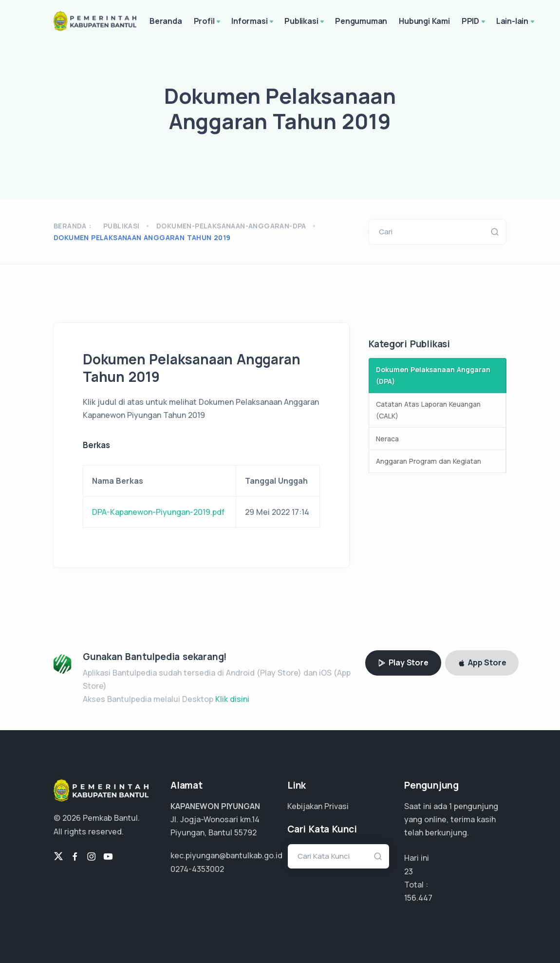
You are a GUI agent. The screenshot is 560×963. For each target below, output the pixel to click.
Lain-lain (516, 22)
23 (409, 871)
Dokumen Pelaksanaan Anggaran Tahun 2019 (142, 237)
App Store (482, 662)
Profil (208, 22)
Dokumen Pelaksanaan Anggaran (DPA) (433, 375)
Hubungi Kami (424, 21)
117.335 (417, 898)
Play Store (403, 662)
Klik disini (232, 699)
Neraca (387, 439)
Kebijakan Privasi (318, 806)
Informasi (253, 22)
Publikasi (305, 22)
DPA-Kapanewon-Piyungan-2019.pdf (158, 512)
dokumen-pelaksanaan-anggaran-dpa (231, 226)
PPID (474, 22)
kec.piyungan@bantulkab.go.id (226, 855)
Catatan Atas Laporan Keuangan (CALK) (428, 410)
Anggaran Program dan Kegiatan (429, 461)
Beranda (166, 21)
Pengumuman (361, 21)
